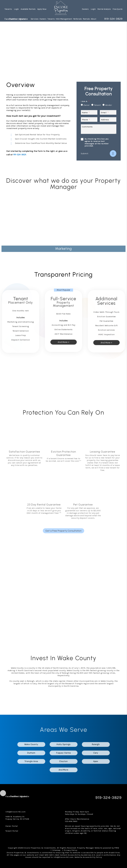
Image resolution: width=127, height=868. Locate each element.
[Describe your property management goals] (99, 129)
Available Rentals (28, 9)
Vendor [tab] (108, 105)
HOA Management (64, 19)
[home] (61, 8)
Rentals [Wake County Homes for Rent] (86, 19)
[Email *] (108, 112)
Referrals (78, 19)
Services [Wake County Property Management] (35, 19)
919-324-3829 (113, 19)
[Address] (108, 119)
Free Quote (118, 9)
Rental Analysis (104, 9)
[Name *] (89, 112)
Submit (85, 153)
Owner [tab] (86, 105)
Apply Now (42, 9)
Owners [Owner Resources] (43, 19)
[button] (7, 19)
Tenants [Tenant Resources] (51, 19)
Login (16, 9)
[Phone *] (89, 119)
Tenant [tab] (97, 105)
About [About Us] (94, 19)
